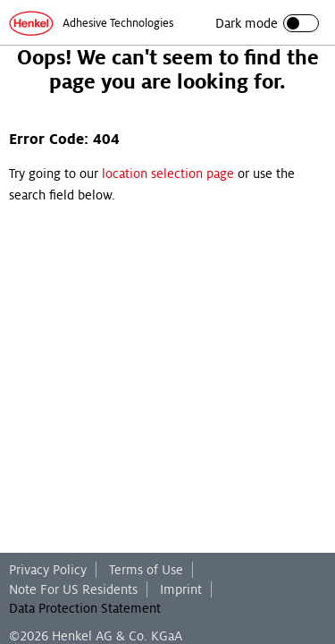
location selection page (168, 174)
